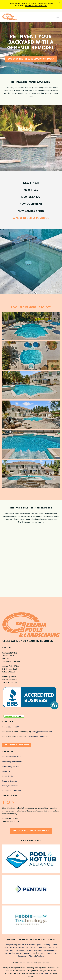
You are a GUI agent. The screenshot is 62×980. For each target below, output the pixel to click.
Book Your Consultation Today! (31, 831)
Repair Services (8, 776)
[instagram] (8, 802)
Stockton (41, 953)
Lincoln (51, 947)
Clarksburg (46, 945)
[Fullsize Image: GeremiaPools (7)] (31, 474)
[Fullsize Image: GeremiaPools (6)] (31, 444)
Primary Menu (58, 17)
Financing (6, 771)
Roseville (8, 953)
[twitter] (13, 802)
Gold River (43, 947)
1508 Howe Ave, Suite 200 (36, 5)
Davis (6, 947)
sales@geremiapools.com (42, 732)
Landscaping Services (11, 766)
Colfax (54, 945)
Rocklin (53, 950)
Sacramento (18, 953)
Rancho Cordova (43, 950)
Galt (36, 947)
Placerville (31, 950)
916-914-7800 (13, 727)
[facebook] (4, 802)
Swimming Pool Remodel (12, 762)
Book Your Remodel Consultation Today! (31, 59)
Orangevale (21, 950)
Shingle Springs (30, 953)
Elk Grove (13, 947)
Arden (7, 945)
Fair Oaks (29, 947)
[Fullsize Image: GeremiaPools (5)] (31, 415)
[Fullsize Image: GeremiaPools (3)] (31, 326)
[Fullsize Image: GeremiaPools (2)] (31, 356)
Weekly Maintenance (10, 786)
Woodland (40, 956)
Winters (32, 956)
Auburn (13, 945)
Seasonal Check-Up (10, 781)
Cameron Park (23, 945)
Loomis (12, 950)
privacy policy (44, 973)
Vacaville (49, 953)
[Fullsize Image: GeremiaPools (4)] (31, 385)
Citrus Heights (35, 945)
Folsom (21, 947)
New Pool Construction (11, 757)
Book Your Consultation (12, 791)
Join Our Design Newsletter (17, 745)
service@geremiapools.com (38, 736)
